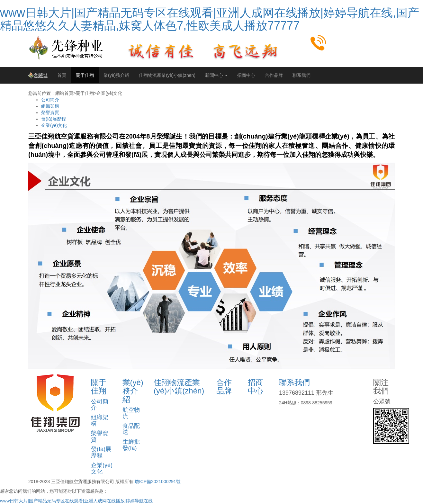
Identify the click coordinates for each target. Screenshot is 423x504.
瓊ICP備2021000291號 (158, 482)
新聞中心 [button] (216, 75)
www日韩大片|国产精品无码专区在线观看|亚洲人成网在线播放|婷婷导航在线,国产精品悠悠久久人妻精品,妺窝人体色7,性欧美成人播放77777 (210, 19)
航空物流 (131, 413)
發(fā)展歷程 (54, 119)
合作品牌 (274, 75)
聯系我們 (301, 75)
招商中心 (246, 75)
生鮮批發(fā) (131, 445)
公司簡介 (50, 100)
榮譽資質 (50, 113)
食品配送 (131, 429)
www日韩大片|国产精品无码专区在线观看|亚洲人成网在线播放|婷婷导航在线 (76, 501)
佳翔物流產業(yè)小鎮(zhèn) (167, 75)
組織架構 (50, 106)
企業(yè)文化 (54, 125)
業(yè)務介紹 (116, 75)
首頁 (62, 75)
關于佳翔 (85, 75)
